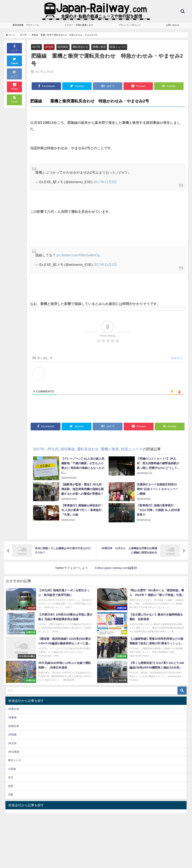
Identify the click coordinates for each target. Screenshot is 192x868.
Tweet (15, 61)
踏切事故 (63, 47)
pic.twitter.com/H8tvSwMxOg (78, 255)
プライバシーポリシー (130, 25)
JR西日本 (14, 726)
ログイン (176, 358)
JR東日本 (14, 709)
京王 (11, 778)
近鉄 (11, 786)
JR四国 (12, 735)
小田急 (12, 769)
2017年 (36, 47)
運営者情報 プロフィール (26, 25)
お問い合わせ (173, 25)
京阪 (11, 794)
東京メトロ (15, 760)
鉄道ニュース (118, 47)
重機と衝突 (99, 47)
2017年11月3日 (105, 182)
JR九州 (49, 47)
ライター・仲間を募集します (79, 25)
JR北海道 (14, 752)
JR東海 (12, 717)
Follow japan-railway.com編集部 (116, 568)
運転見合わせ (81, 47)
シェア (14, 48)
